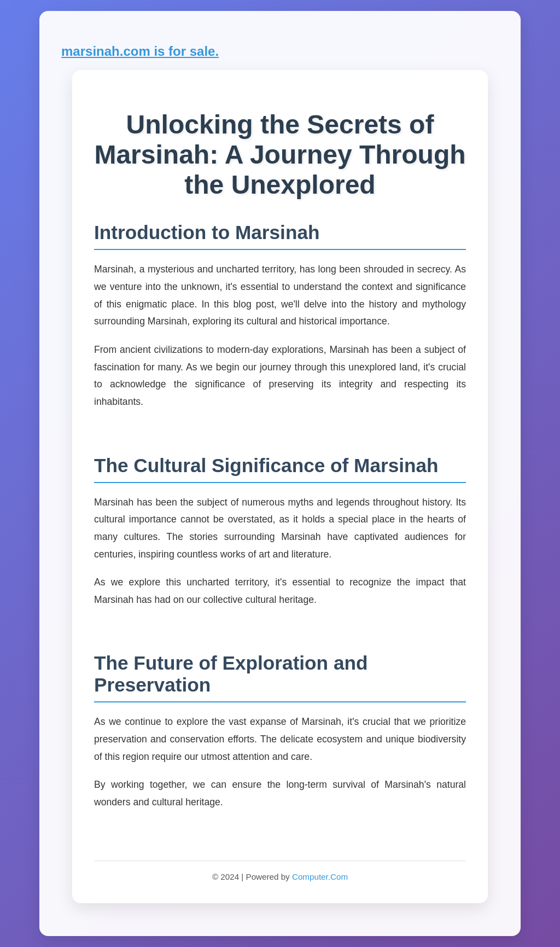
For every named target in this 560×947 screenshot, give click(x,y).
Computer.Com (320, 877)
